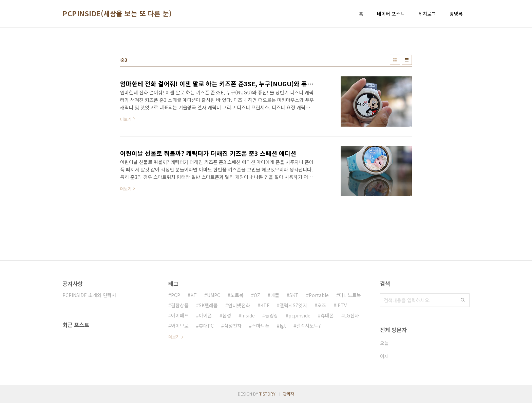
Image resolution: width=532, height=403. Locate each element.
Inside (248, 315)
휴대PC (206, 326)
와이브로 (180, 326)
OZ (257, 295)
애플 (275, 295)
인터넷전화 (239, 305)
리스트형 (407, 60)
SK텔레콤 (208, 305)
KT (194, 295)
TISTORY (267, 394)
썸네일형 (395, 60)
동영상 (272, 315)
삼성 (227, 315)
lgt (283, 326)
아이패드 (180, 315)
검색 (463, 300)
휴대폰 (327, 315)
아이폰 (205, 315)
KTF (265, 305)
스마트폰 (261, 326)
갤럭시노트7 (309, 326)
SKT (294, 295)
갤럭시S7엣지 (293, 305)
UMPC (214, 295)
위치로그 (427, 14)
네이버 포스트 (391, 14)
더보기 (174, 337)
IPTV (341, 305)
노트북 (237, 295)
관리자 (289, 394)
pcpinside (299, 315)
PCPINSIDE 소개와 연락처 (89, 295)
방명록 (456, 14)
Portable (319, 295)
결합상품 (180, 305)
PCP (176, 295)
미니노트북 (350, 295)
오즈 (322, 305)
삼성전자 (233, 326)
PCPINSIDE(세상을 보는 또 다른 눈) (117, 14)
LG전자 (351, 315)
